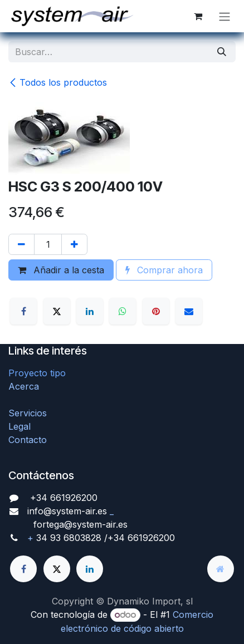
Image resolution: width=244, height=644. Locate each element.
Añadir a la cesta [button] (61, 270)
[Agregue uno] (74, 244)
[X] (57, 311)
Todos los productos (58, 82)
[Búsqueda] (222, 52)
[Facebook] (23, 311)
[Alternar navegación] (225, 16)
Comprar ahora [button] (164, 270)
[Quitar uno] (21, 244)
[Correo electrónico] (189, 311)
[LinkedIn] (90, 311)
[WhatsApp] (123, 311)
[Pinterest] (156, 311)
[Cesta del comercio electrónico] (198, 16)
